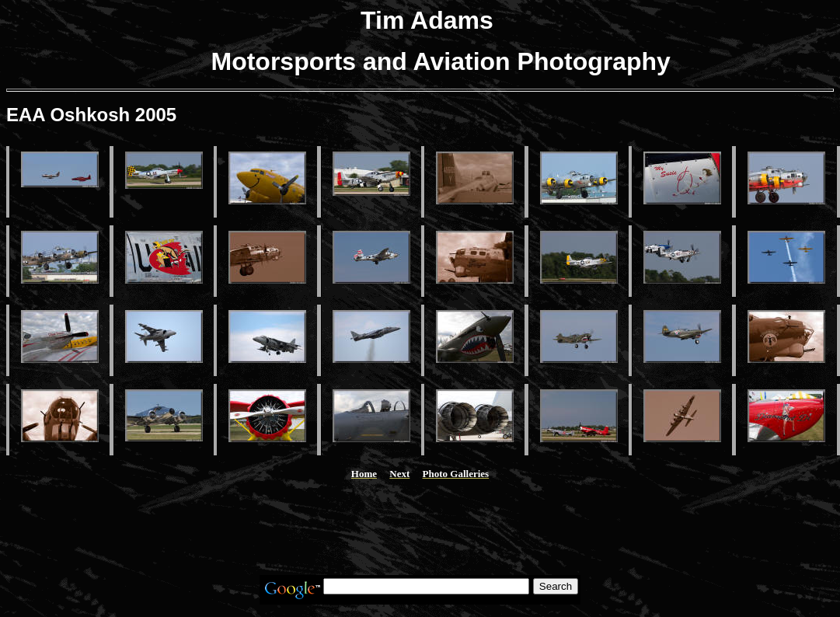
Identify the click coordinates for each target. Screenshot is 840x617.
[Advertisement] (420, 528)
